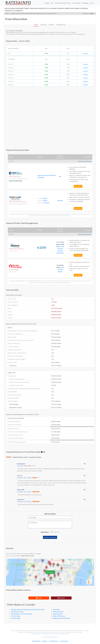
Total (62, 267)
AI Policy (67, 634)
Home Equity (76, 3)
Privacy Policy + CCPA (47, 634)
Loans (92, 3)
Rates (36, 25)
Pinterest (61, 598)
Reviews (51, 25)
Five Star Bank (16, 618)
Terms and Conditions (59, 634)
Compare (85, 53)
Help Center (64, 641)
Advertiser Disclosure (85, 161)
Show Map (50, 572)
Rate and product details (65, 216)
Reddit (39, 598)
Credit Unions (54, 641)
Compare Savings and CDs (63, 3)
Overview (43, 25)
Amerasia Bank (58, 614)
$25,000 (60, 200)
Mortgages (85, 3)
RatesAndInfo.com (54, 637)
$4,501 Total (60, 246)
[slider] (10, 457)
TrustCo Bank (16, 616)
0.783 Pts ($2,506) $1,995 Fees (60, 251)
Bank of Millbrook (59, 616)
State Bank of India (17, 612)
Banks (7, 13)
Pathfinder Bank (58, 612)
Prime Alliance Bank (18, 13)
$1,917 (59, 242)
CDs (52, 3)
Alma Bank (57, 609)
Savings (47, 3)
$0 (60, 176)
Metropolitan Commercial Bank (21, 614)
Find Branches (61, 25)
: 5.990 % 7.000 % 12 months (43, 200)
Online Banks (36, 641)
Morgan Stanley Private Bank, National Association (28, 609)
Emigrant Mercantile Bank (62, 618)
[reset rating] (51, 532)
